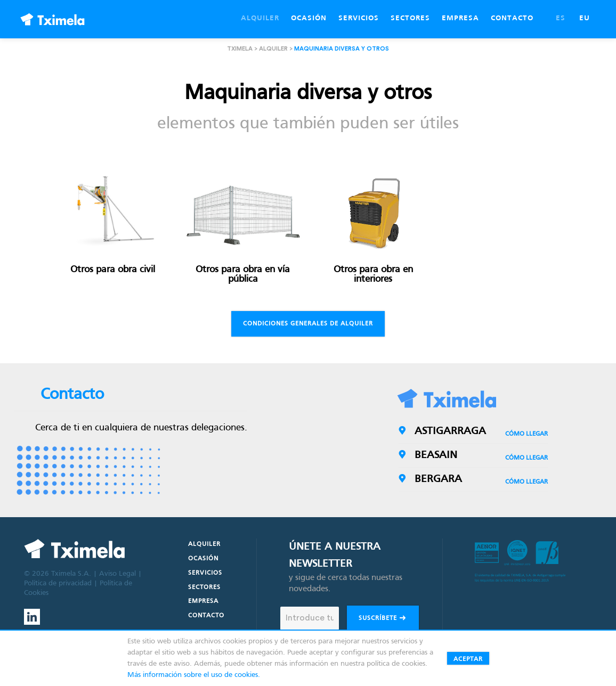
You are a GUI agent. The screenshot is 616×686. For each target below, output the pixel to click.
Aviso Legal (117, 574)
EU (585, 18)
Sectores (204, 587)
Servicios (205, 573)
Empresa (203, 601)
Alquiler (273, 49)
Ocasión (203, 559)
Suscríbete (383, 619)
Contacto (206, 616)
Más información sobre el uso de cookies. (194, 675)
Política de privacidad (58, 583)
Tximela (240, 49)
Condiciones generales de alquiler (308, 324)
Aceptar (468, 659)
